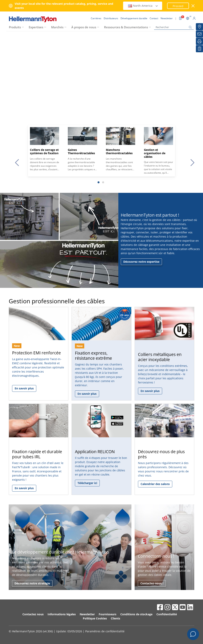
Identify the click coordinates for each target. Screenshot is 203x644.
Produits (15, 27)
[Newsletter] (199, 34)
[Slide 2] (103, 182)
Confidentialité (167, 614)
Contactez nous (33, 614)
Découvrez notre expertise (141, 262)
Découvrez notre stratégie (32, 583)
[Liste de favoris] (199, 49)
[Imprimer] (199, 41)
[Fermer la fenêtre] (193, 6)
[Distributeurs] (199, 27)
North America (143, 6)
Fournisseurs (108, 614)
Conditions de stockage (136, 614)
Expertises (36, 27)
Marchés (57, 27)
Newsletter (87, 614)
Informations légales (62, 614)
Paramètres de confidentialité (105, 631)
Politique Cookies (95, 618)
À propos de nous (84, 27)
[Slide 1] (99, 182)
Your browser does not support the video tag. (101, 91)
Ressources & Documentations (126, 27)
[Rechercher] (174, 27)
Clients (115, 618)
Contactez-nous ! (152, 583)
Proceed (178, 6)
